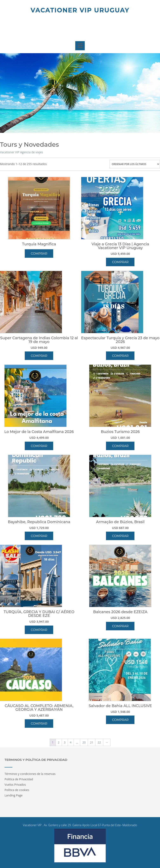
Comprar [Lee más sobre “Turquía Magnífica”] (39, 254)
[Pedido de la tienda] (135, 164)
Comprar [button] (120, 262)
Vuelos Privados (15, 785)
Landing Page (14, 795)
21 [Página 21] (92, 742)
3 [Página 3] (65, 742)
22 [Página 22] (99, 742)
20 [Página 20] (84, 742)
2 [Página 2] (59, 742)
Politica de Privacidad (19, 779)
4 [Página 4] (71, 742)
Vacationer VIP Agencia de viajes (22, 152)
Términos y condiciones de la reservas (30, 774)
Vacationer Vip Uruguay (80, 10)
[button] (80, 46)
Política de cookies (17, 790)
